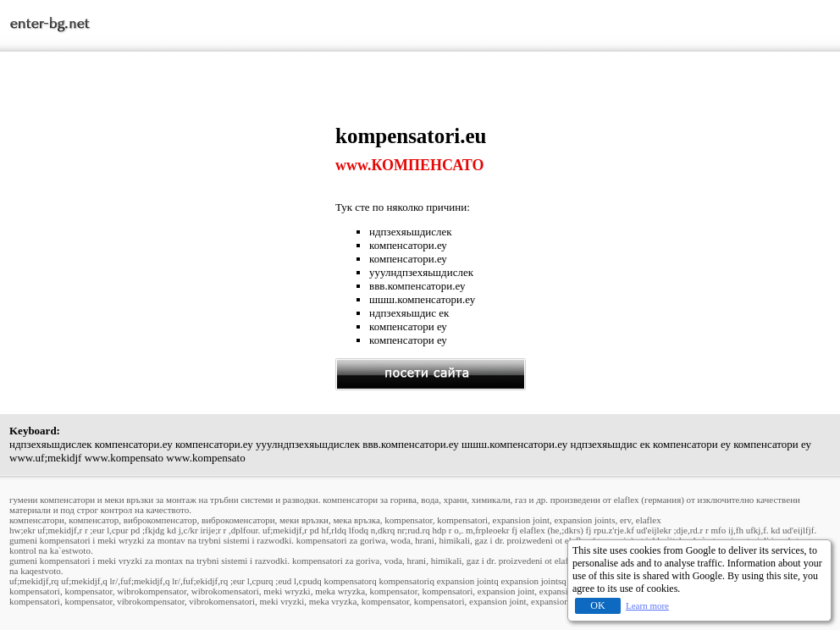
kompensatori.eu (411, 136)
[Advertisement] (173, 243)
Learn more (647, 605)
